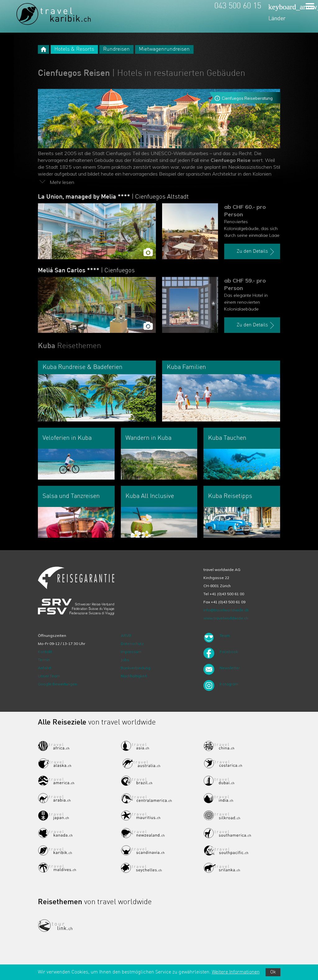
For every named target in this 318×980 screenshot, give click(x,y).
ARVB (126, 635)
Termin (44, 660)
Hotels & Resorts (74, 49)
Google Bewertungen (57, 684)
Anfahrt (45, 668)
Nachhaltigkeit (134, 676)
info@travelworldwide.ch (226, 610)
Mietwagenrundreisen (164, 49)
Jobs (125, 660)
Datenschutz (132, 644)
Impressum (131, 652)
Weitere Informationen (236, 972)
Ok (273, 972)
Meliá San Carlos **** (86, 271)
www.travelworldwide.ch (226, 618)
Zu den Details (256, 252)
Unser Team (49, 676)
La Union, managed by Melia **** (113, 197)
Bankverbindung (136, 668)
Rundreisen (116, 49)
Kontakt (45, 652)
